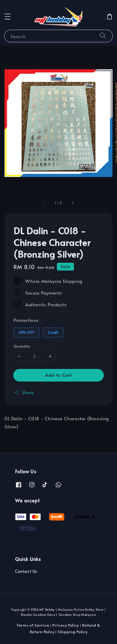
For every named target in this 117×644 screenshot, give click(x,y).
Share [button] (24, 392)
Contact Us (26, 571)
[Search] (103, 36)
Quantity (22, 346)
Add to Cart (58, 375)
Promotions (26, 320)
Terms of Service (33, 625)
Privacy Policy (66, 625)
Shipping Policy (73, 632)
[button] (8, 16)
